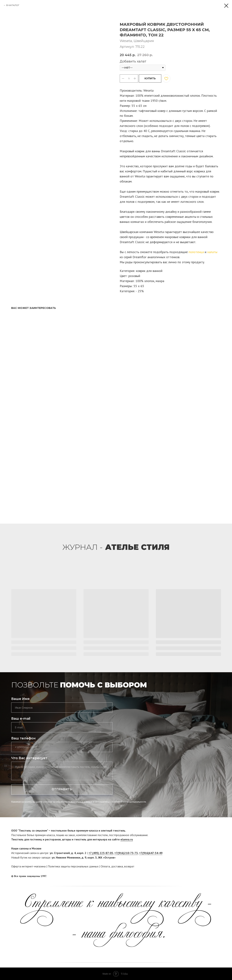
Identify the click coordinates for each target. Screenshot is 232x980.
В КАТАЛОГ (13, 5)
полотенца (196, 252)
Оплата (105, 866)
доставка (117, 866)
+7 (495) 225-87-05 (101, 853)
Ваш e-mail (21, 719)
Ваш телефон (23, 738)
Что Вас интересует (29, 758)
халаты (212, 252)
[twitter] (218, 876)
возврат (129, 866)
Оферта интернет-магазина (28, 866)
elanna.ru (127, 839)
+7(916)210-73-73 (126, 853)
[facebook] (211, 876)
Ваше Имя (20, 699)
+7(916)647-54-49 (151, 853)
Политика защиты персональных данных (73, 866)
